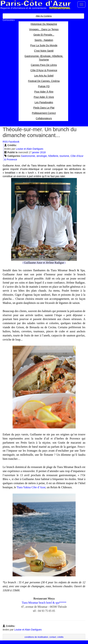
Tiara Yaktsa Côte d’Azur (31, 487)
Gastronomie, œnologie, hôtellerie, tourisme (45, 156)
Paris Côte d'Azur (35, 5)
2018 (43, 152)
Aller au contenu (44, 16)
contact (53, 637)
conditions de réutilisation (36, 637)
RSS (5, 142)
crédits (60, 637)
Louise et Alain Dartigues (29, 149)
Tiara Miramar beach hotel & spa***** (44, 603)
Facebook (14, 142)
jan (36, 152)
